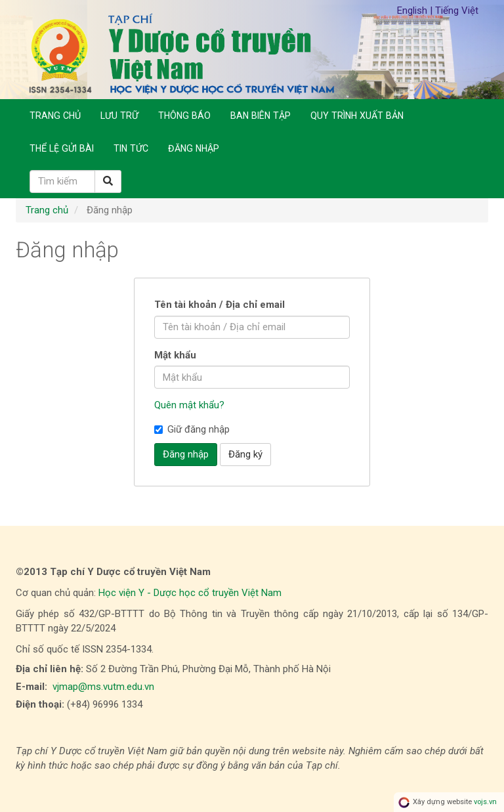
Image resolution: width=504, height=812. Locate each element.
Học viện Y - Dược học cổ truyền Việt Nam (190, 593)
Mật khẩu (175, 355)
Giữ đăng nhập (192, 429)
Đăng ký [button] (245, 454)
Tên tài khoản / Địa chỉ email (220, 305)
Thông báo (184, 116)
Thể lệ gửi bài (62, 148)
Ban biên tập (261, 116)
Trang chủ (55, 116)
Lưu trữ (119, 116)
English (413, 11)
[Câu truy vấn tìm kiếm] (62, 182)
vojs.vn (485, 802)
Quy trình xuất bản (357, 116)
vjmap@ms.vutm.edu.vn (103, 687)
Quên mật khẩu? (189, 405)
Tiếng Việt (457, 11)
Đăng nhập (194, 148)
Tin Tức (131, 148)
